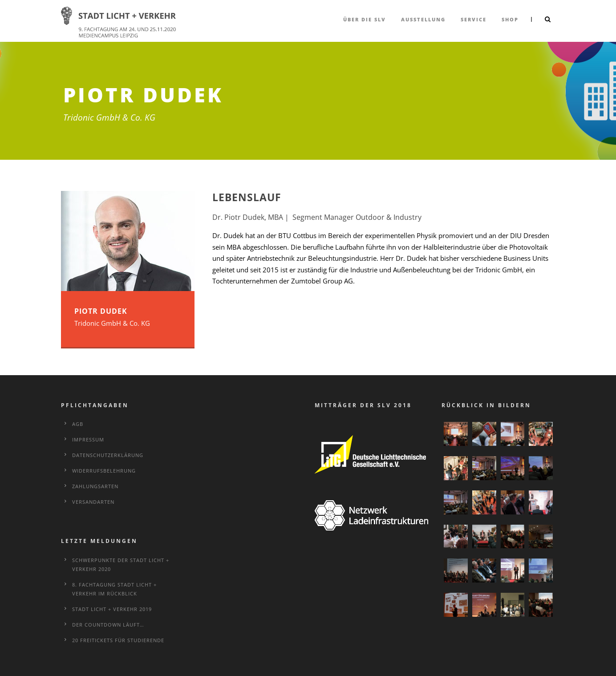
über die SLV (365, 19)
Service (474, 19)
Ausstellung (423, 19)
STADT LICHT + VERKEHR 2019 (112, 609)
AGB (78, 424)
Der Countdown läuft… (108, 625)
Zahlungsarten (95, 486)
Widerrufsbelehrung (104, 471)
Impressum (88, 439)
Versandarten (93, 502)
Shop (510, 19)
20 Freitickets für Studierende (118, 640)
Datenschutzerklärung (108, 455)
